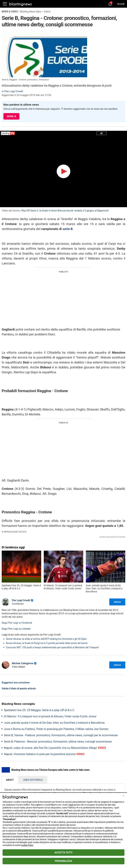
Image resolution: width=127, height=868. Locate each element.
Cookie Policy (27, 845)
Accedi (121, 4)
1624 (71, 805)
